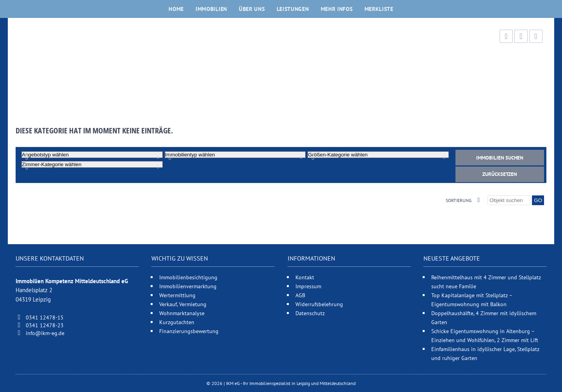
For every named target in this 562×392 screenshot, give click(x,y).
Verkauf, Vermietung (183, 304)
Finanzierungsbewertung (189, 331)
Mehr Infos (337, 9)
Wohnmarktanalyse (182, 313)
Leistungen (293, 9)
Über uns (252, 9)
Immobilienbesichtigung (188, 277)
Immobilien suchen (500, 158)
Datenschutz (310, 313)
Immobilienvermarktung (188, 286)
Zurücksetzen (500, 174)
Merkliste (379, 9)
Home (176, 9)
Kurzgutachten (177, 322)
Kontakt (305, 277)
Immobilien (211, 9)
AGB (300, 295)
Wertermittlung (177, 295)
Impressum (308, 286)
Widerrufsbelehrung (319, 304)
